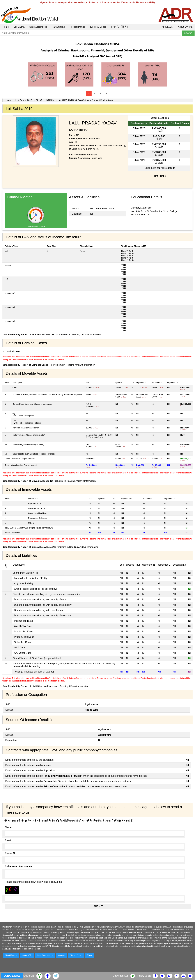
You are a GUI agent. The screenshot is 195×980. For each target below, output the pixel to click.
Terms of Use (76, 955)
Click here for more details (160, 168)
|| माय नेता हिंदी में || (120, 27)
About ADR (167, 27)
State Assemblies (38, 27)
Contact (61, 955)
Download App (121, 976)
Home (6, 27)
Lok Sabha (19, 27)
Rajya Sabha (58, 27)
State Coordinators (45, 955)
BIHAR (39, 100)
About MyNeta (185, 27)
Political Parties (78, 27)
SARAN (50, 100)
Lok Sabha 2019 (24, 100)
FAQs (89, 955)
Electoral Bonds (98, 27)
